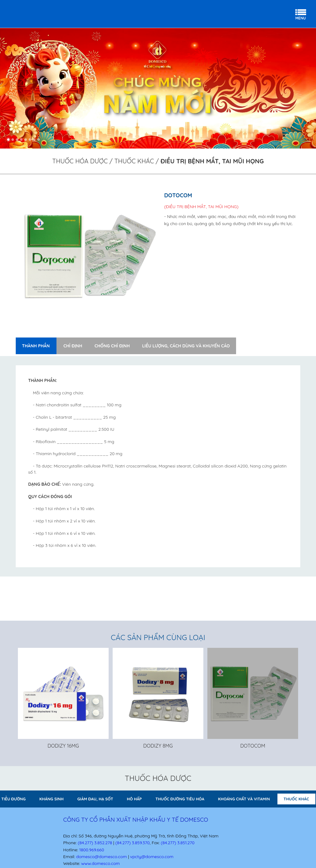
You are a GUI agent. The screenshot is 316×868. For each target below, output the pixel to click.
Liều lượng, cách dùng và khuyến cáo (186, 346)
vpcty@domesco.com (152, 857)
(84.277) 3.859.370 (133, 843)
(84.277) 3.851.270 (178, 843)
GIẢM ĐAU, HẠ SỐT (95, 799)
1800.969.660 (92, 850)
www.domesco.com (100, 863)
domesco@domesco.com (102, 857)
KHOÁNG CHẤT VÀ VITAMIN (244, 799)
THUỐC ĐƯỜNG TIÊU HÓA (180, 799)
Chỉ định (73, 346)
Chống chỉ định (112, 346)
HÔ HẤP (134, 799)
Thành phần (36, 346)
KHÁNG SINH (52, 799)
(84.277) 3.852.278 (95, 843)
